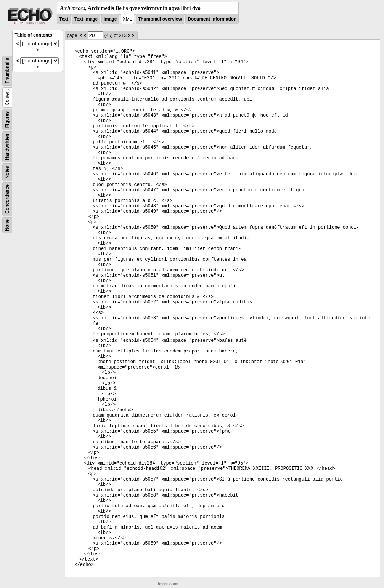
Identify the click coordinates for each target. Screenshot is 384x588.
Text (64, 19)
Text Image (86, 19)
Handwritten (7, 147)
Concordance (7, 199)
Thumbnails (7, 71)
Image (110, 19)
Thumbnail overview (160, 19)
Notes (7, 172)
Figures (7, 119)
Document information (212, 19)
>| (134, 35)
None (7, 225)
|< (80, 35)
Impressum (168, 584)
